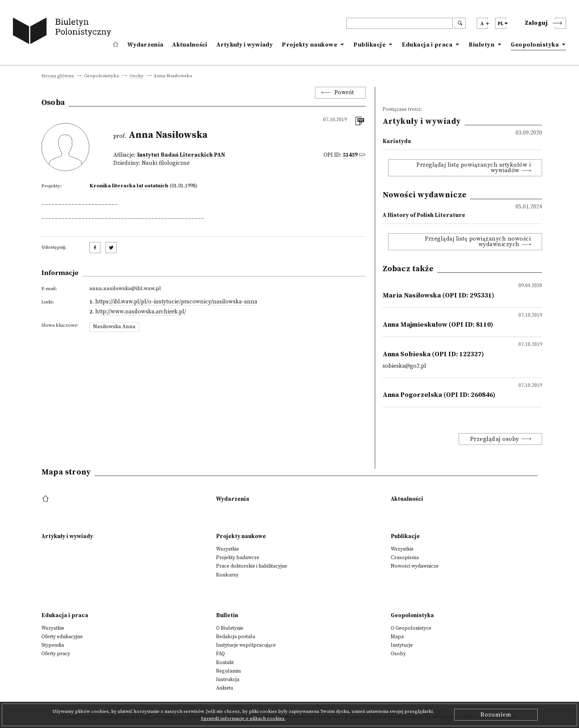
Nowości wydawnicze (415, 566)
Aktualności (190, 45)
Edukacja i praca (427, 45)
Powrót (344, 93)
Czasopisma (405, 558)
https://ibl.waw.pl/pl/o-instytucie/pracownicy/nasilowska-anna (176, 302)
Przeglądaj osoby (495, 439)
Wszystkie (227, 549)
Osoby (136, 76)
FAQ (220, 654)
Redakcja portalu (236, 637)
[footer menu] (46, 499)
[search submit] (460, 23)
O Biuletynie (230, 628)
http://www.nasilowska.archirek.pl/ (141, 312)
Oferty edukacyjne (62, 637)
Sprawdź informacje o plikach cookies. (243, 718)
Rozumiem (496, 715)
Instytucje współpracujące (246, 645)
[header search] (400, 23)
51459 (350, 155)
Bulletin (227, 615)
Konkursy (227, 575)
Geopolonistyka (535, 45)
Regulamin (228, 671)
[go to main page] (64, 32)
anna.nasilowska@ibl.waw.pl (125, 289)
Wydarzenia (145, 45)
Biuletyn (482, 45)
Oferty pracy (56, 654)
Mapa (397, 637)
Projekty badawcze (238, 558)
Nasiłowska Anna (114, 327)
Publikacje (369, 45)
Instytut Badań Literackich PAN (181, 155)
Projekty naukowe (309, 45)
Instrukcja (228, 680)
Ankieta (225, 688)
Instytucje (402, 645)
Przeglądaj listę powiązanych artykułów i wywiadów (474, 168)
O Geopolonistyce (411, 628)
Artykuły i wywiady (245, 45)
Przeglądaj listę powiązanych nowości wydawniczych (478, 242)
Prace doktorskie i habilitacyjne (252, 566)
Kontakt (225, 663)
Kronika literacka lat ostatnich (129, 186)
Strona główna (58, 76)
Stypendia (53, 645)
